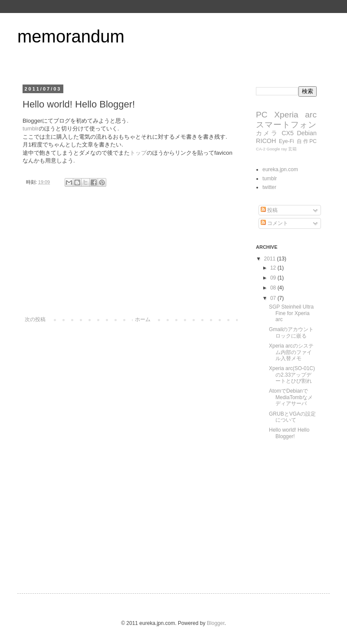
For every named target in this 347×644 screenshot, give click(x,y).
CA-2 (261, 149)
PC (262, 115)
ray (284, 149)
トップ (138, 153)
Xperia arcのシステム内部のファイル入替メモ (291, 352)
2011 (271, 259)
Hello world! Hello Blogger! (289, 433)
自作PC (307, 141)
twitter (269, 187)
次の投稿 (35, 319)
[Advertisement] (130, 262)
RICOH (266, 141)
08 (274, 288)
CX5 (288, 133)
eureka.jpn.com (280, 169)
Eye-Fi (286, 141)
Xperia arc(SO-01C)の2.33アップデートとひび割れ (292, 375)
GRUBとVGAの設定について (292, 417)
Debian (307, 133)
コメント (274, 223)
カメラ (267, 133)
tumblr (31, 128)
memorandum (71, 36)
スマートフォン (286, 125)
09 (274, 278)
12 (274, 268)
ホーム (143, 319)
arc (311, 115)
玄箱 (292, 149)
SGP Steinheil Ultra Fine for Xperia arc (291, 313)
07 (274, 298)
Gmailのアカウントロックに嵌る (291, 332)
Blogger (216, 623)
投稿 (269, 210)
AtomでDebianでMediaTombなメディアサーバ (291, 397)
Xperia (286, 115)
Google (273, 149)
